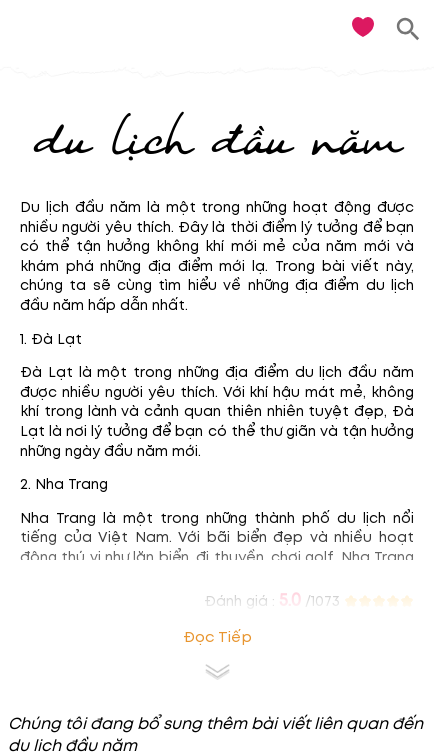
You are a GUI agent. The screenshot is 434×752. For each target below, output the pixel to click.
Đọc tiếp (217, 637)
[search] (408, 29)
